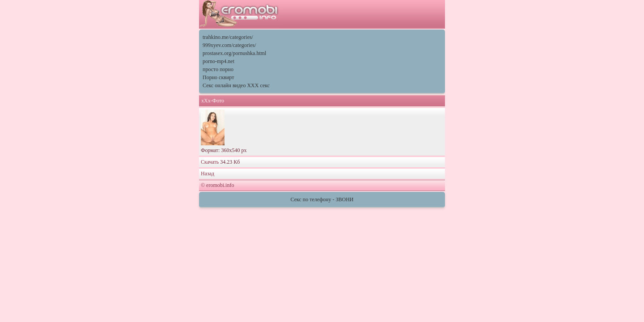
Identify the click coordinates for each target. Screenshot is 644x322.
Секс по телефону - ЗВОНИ (322, 199)
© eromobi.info (217, 185)
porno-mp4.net (218, 61)
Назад (208, 174)
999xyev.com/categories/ (229, 45)
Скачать (210, 162)
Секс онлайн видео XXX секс (236, 85)
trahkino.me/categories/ (228, 37)
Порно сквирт (218, 77)
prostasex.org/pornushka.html (234, 53)
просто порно (218, 69)
